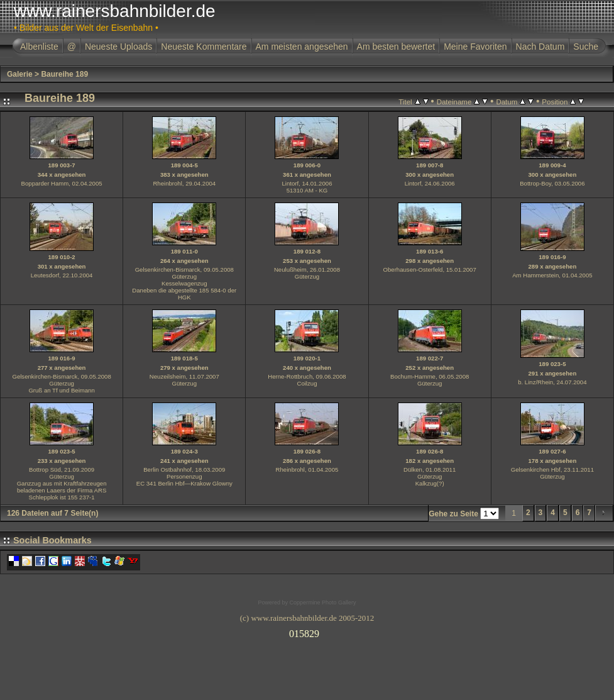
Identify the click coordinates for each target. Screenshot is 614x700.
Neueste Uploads (118, 47)
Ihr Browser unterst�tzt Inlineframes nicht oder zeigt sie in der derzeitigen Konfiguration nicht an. (307, 631)
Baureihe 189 (64, 74)
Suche (586, 47)
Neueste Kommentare (204, 47)
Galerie (20, 74)
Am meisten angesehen (302, 47)
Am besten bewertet (396, 47)
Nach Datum (540, 47)
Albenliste (39, 47)
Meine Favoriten (475, 47)
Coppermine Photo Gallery (322, 603)
